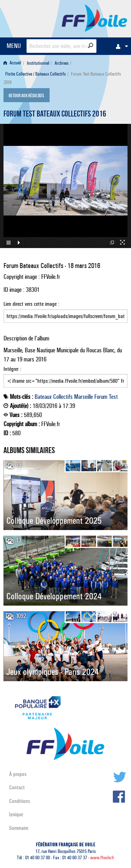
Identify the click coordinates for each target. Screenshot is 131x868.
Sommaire (19, 828)
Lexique (16, 814)
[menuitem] (120, 46)
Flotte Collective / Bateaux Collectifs (35, 74)
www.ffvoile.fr (102, 858)
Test (113, 397)
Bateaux (43, 397)
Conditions (20, 801)
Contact (17, 787)
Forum (101, 397)
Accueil (12, 63)
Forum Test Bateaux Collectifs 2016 (55, 115)
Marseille (83, 397)
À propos (18, 774)
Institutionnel (38, 63)
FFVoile (94, 17)
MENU (14, 46)
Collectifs (63, 397)
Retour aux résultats (26, 96)
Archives (61, 63)
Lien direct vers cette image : (65, 312)
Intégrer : (65, 377)
